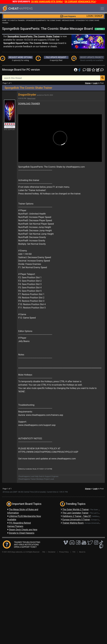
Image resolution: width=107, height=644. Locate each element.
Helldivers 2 (97, 516)
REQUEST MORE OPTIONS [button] (20, 57)
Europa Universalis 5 (93, 523)
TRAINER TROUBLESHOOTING (27, 542)
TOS (74, 552)
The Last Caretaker (97, 513)
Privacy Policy (64, 552)
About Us (82, 552)
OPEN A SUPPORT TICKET (25, 547)
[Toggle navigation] (102, 9)
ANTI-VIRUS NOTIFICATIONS (26, 545)
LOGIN (90, 16)
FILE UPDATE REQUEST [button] (56, 57)
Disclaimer (52, 552)
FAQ (44, 552)
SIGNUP (98, 16)
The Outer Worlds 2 (98, 510)
